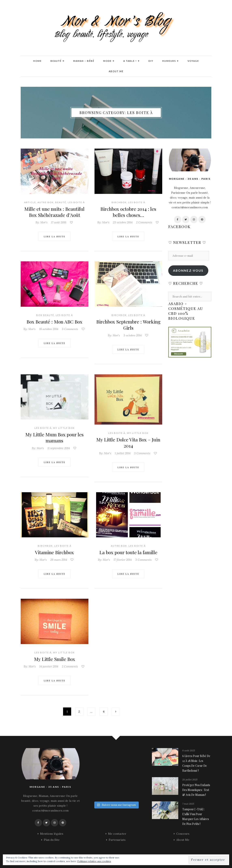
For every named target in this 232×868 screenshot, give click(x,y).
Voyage (193, 61)
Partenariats (117, 839)
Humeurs (170, 61)
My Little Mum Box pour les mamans (54, 437)
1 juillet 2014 (123, 453)
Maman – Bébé (84, 61)
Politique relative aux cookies (94, 861)
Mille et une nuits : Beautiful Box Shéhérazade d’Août (55, 212)
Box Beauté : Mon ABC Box (55, 321)
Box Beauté (45, 315)
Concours (183, 833)
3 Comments (70, 329)
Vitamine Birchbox (55, 552)
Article (30, 202)
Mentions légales (52, 833)
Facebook (179, 227)
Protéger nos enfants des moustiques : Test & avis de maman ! (196, 789)
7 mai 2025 (188, 803)
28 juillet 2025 (190, 779)
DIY (151, 61)
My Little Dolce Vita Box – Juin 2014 (128, 442)
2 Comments (144, 222)
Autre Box (46, 202)
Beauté (57, 61)
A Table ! (131, 61)
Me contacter (117, 833)
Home (37, 61)
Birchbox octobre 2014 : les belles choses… (128, 212)
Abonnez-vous (188, 270)
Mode (109, 61)
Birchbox (119, 202)
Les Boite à (76, 202)
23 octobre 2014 (123, 222)
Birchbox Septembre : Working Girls (128, 324)
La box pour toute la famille (128, 552)
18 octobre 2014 (49, 329)
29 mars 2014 (59, 559)
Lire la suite (54, 236)
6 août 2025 (189, 750)
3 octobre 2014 (133, 335)
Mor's (44, 222)
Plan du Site (52, 839)
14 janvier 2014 (49, 666)
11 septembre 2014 (59, 448)
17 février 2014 (123, 559)
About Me (116, 71)
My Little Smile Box (54, 658)
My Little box (64, 428)
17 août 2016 (59, 222)
